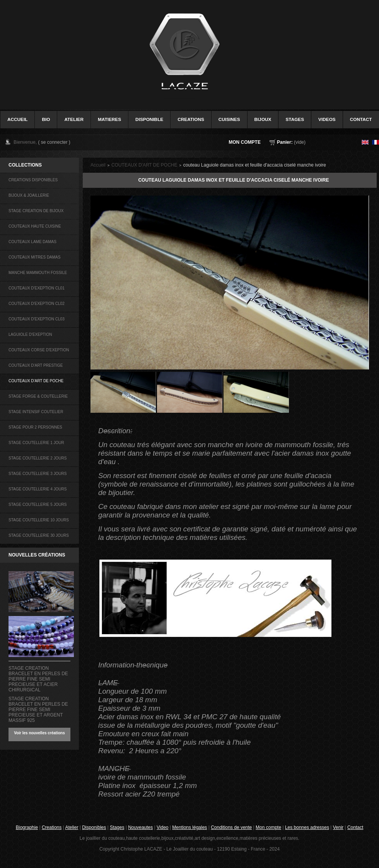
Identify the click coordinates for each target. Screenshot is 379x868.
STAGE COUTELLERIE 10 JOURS (39, 520)
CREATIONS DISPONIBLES (33, 180)
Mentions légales (189, 827)
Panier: (285, 142)
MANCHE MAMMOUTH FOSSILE (38, 273)
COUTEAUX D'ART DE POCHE (36, 381)
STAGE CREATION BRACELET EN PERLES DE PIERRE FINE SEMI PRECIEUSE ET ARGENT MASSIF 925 (38, 710)
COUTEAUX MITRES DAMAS (34, 257)
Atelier (74, 119)
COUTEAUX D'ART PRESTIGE (36, 365)
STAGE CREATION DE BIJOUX (36, 211)
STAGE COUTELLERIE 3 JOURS (38, 474)
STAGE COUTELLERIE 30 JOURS (39, 535)
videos (327, 119)
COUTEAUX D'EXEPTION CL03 (37, 319)
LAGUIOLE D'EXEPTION (30, 334)
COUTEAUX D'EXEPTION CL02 (37, 304)
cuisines (229, 119)
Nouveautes (140, 827)
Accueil (98, 165)
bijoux (263, 119)
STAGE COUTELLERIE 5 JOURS (38, 505)
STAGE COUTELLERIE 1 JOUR (36, 443)
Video (162, 827)
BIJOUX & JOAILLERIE (29, 195)
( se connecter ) (54, 142)
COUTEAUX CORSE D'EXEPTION (39, 350)
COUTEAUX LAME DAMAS (32, 242)
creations (191, 119)
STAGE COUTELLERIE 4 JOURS (38, 489)
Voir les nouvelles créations (39, 733)
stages (295, 119)
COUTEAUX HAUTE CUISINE (35, 226)
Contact (355, 827)
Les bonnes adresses (307, 827)
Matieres (109, 119)
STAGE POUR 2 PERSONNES (35, 427)
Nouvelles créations (37, 555)
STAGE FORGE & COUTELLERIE (38, 396)
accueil (17, 119)
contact (361, 119)
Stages (117, 827)
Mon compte (245, 142)
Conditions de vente (231, 827)
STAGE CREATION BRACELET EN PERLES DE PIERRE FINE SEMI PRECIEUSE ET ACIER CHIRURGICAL (38, 679)
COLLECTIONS (25, 165)
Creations (52, 827)
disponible (149, 119)
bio (46, 119)
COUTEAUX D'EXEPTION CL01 (37, 288)
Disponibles (94, 827)
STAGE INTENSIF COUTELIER (36, 412)
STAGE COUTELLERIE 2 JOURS (38, 458)
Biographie (27, 827)
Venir (338, 827)
